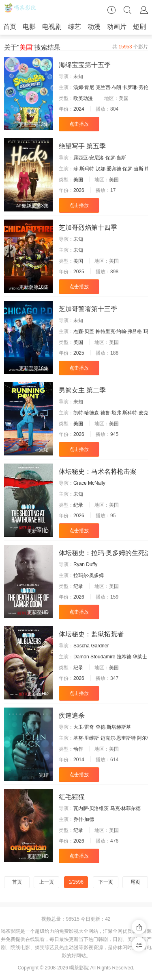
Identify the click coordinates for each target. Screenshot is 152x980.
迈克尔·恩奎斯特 (118, 738)
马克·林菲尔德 (125, 808)
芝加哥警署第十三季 (88, 309)
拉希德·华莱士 (132, 657)
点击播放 (79, 124)
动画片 (117, 27)
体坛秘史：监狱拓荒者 (91, 634)
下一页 (106, 882)
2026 (79, 190)
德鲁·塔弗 (111, 413)
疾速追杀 (72, 715)
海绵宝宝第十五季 (85, 65)
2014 (79, 760)
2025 (79, 272)
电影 (29, 27)
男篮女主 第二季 (82, 390)
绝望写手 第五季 (82, 146)
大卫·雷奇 (84, 727)
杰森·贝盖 (84, 331)
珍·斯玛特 (84, 169)
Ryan (79, 564)
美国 (78, 180)
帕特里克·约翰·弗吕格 (119, 331)
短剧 (139, 27)
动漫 (94, 27)
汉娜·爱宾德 (108, 169)
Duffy (92, 564)
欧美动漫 (83, 98)
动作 (78, 749)
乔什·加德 (84, 819)
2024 (79, 109)
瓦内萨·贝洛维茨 (91, 808)
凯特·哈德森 (86, 413)
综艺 (75, 27)
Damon (81, 657)
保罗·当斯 (116, 158)
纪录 (78, 505)
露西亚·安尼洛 (89, 158)
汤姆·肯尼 (84, 87)
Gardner (100, 646)
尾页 (135, 882)
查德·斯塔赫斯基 (113, 727)
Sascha (81, 646)
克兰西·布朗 (108, 87)
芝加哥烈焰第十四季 (88, 228)
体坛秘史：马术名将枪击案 (98, 471)
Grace (80, 483)
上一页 (47, 882)
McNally (97, 483)
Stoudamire (103, 657)
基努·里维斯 (86, 738)
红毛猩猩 (72, 797)
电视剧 (52, 27)
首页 (10, 27)
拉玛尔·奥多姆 (89, 575)
